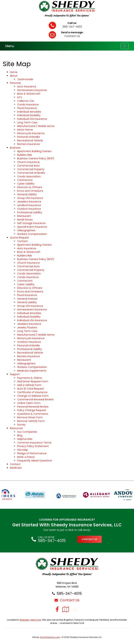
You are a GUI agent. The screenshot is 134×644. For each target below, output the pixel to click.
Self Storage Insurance (31, 223)
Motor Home (25, 130)
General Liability (27, 194)
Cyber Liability (26, 184)
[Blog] (76, 609)
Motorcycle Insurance (31, 133)
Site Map (23, 450)
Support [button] (15, 374)
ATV (20, 97)
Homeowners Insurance (32, 90)
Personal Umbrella (28, 137)
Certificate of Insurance (32, 392)
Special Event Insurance (32, 227)
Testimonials (25, 79)
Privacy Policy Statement (33, 446)
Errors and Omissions (30, 191)
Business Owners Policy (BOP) (36, 158)
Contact (22, 241)
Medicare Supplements (32, 371)
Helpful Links (25, 439)
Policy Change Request (32, 410)
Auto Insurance (27, 87)
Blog (20, 435)
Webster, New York (30, 620)
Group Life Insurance (30, 198)
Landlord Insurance (29, 205)
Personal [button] (15, 83)
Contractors (25, 180)
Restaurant (24, 216)
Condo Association (29, 176)
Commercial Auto (28, 166)
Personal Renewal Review (33, 407)
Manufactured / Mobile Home (36, 126)
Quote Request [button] (19, 238)
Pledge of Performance (32, 453)
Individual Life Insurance (32, 119)
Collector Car (26, 101)
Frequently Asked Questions (35, 461)
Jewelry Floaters (27, 327)
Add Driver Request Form (33, 381)
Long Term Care (27, 122)
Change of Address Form (33, 396)
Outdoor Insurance (29, 209)
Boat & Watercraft (29, 94)
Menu (10, 46)
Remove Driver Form (30, 417)
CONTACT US (89, 539)
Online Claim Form (29, 403)
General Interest (27, 299)
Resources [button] (16, 428)
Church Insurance (28, 162)
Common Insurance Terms (34, 443)
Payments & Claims (30, 378)
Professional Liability (30, 212)
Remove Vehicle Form (31, 421)
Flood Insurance (27, 108)
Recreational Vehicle (30, 140)
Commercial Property (31, 169)
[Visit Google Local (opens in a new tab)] (66, 609)
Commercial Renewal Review (35, 399)
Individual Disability (29, 115)
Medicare (16, 468)
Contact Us (72, 36)
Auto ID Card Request (31, 389)
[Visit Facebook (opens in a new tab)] (57, 609)
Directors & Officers (30, 187)
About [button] (14, 76)
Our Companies (27, 432)
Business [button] (15, 148)
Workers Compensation (32, 234)
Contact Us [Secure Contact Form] (67, 600)
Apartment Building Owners (34, 151)
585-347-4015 (72, 27)
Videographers (26, 230)
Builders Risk (25, 155)
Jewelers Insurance (29, 202)
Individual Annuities (29, 112)
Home (14, 72)
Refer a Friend (26, 457)
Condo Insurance (28, 104)
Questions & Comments (33, 414)
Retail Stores (25, 220)
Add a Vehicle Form (29, 385)
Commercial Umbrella (31, 173)
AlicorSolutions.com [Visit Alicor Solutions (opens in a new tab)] (50, 637)
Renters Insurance (28, 144)
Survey (21, 425)
